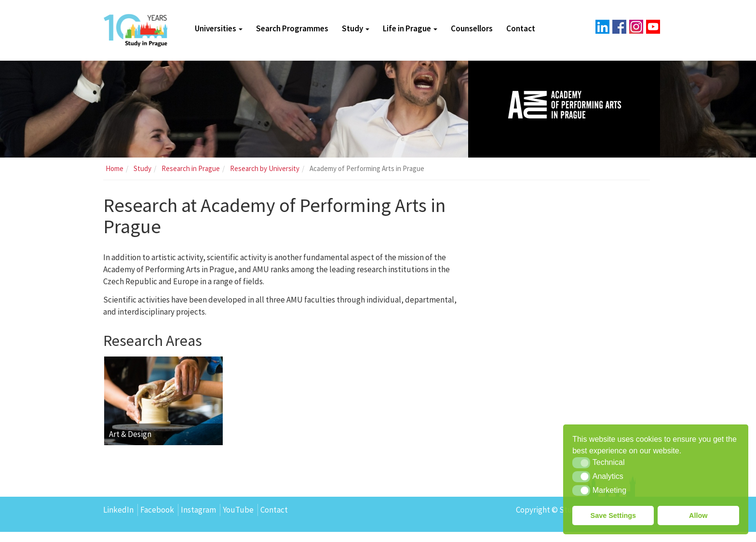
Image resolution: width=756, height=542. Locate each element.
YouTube (238, 520)
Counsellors (472, 29)
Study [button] (356, 29)
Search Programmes (292, 29)
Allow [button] (698, 516)
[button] (581, 463)
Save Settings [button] (613, 516)
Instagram (198, 520)
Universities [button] (219, 29)
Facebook (157, 520)
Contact (521, 29)
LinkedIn (118, 520)
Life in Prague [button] (410, 29)
